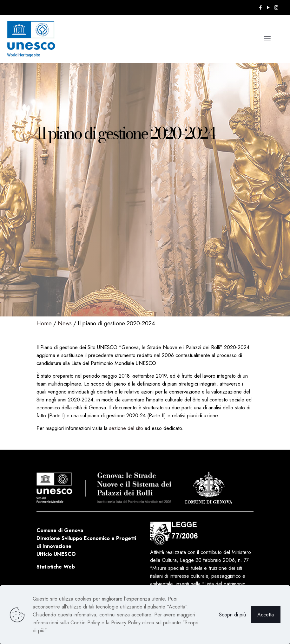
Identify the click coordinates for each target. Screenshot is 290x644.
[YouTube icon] (268, 8)
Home (44, 323)
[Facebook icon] (260, 8)
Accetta (266, 615)
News (65, 323)
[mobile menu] (267, 39)
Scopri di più (232, 615)
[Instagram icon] (276, 8)
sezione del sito (126, 428)
